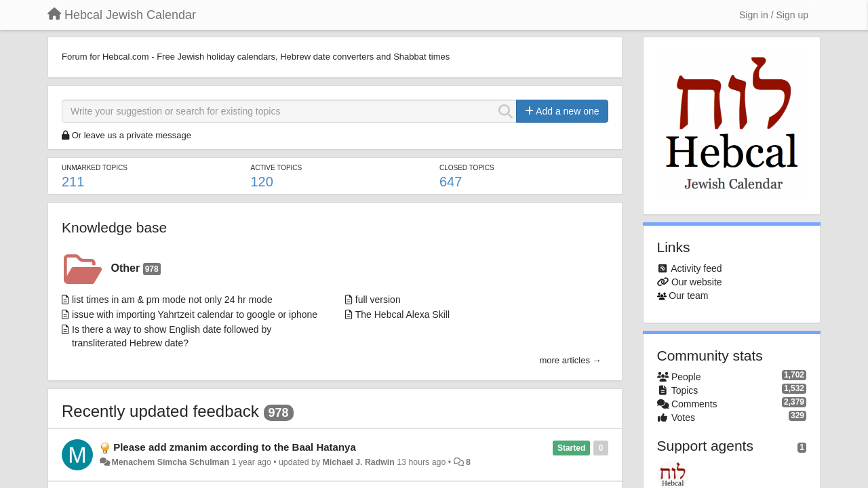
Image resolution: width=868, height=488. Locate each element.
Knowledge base (114, 227)
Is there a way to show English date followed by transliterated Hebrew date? (172, 336)
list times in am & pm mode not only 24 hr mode (172, 300)
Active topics (276, 168)
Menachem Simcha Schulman (170, 462)
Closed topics (467, 168)
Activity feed (696, 268)
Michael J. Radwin (358, 462)
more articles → (570, 360)
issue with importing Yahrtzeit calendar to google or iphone (195, 314)
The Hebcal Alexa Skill (402, 314)
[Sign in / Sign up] (774, 15)
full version (378, 300)
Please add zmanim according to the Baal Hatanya (235, 447)
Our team (688, 296)
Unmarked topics (95, 168)
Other (136, 269)
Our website (697, 282)
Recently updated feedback (160, 411)
